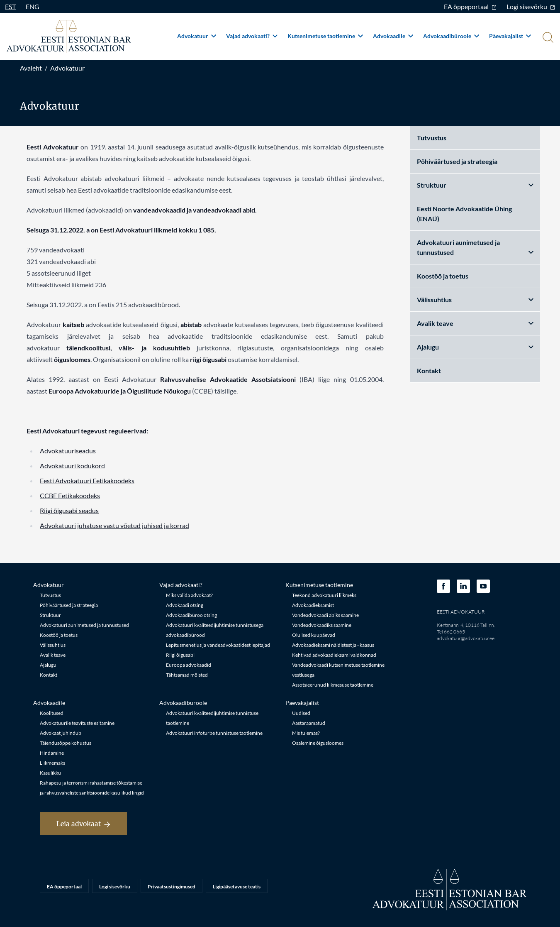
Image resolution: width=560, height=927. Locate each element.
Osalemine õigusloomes (318, 743)
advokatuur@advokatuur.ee (466, 638)
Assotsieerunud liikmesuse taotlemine (333, 685)
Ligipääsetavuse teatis (237, 887)
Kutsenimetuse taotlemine (325, 36)
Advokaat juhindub (61, 733)
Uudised (301, 713)
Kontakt (429, 371)
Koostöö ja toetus (443, 276)
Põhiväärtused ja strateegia (457, 161)
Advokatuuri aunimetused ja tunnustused (475, 247)
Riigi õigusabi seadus (69, 510)
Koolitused (52, 713)
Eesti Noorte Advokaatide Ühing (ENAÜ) (464, 214)
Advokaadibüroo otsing (191, 615)
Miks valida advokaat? (189, 595)
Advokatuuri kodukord (72, 466)
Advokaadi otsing (185, 605)
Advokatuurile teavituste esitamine (77, 723)
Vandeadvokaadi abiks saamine (325, 615)
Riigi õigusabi (180, 655)
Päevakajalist (510, 36)
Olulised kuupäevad (314, 635)
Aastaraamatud (309, 723)
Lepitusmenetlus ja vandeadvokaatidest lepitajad (218, 645)
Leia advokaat (83, 824)
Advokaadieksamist (313, 605)
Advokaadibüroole (451, 36)
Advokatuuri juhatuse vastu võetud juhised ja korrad (114, 525)
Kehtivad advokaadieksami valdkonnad (334, 655)
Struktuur (475, 185)
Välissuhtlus (475, 300)
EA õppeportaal (470, 6)
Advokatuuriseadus (68, 451)
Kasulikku (50, 773)
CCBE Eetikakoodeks (70, 495)
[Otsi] (547, 38)
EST (10, 6)
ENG (33, 6)
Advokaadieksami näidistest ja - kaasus (333, 645)
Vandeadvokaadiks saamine (322, 625)
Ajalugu (475, 347)
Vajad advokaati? (252, 36)
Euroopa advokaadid (189, 665)
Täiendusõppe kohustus (66, 743)
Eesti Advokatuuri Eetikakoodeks (87, 481)
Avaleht (31, 68)
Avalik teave (475, 323)
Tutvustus (432, 138)
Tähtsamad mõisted (187, 675)
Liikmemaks (52, 763)
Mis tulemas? (306, 733)
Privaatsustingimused (172, 887)
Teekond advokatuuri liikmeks (324, 595)
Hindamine (52, 753)
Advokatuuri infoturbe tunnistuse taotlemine (214, 733)
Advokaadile (393, 36)
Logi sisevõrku (531, 6)
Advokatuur (197, 36)
